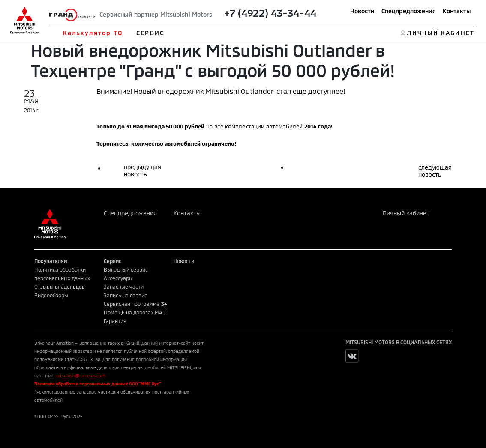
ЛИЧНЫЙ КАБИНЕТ (440, 33)
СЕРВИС (150, 33)
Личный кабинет (406, 213)
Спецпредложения (409, 11)
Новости (362, 11)
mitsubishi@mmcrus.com (80, 376)
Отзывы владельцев (60, 287)
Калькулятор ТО (93, 33)
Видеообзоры (51, 295)
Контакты (457, 11)
